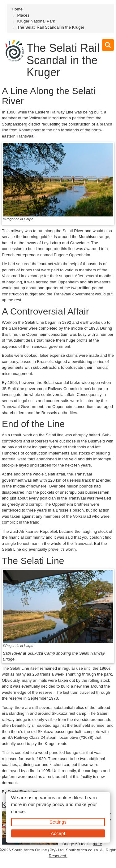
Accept (58, 833)
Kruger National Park (36, 21)
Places (23, 15)
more (97, 844)
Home (17, 9)
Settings (58, 822)
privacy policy (50, 804)
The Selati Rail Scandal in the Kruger (51, 27)
